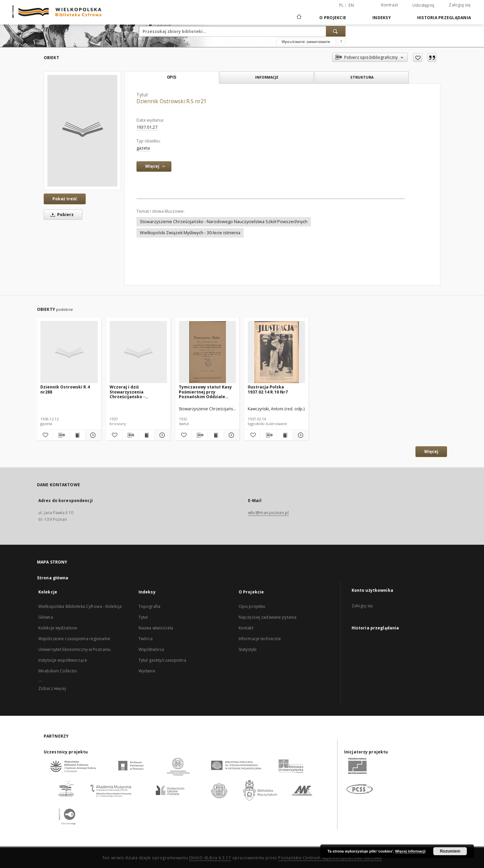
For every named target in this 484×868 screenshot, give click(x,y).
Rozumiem (450, 851)
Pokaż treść (65, 199)
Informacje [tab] (267, 77)
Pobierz (61, 215)
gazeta (143, 148)
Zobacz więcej (52, 688)
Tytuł (143, 617)
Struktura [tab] (362, 77)
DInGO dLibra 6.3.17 (210, 858)
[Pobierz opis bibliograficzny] (61, 435)
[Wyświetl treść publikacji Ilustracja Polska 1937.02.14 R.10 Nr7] (285, 435)
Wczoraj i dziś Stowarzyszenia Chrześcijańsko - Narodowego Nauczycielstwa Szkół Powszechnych (133, 392)
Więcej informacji (410, 851)
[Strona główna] (299, 17)
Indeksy (382, 18)
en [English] (351, 5)
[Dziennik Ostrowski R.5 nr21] (82, 131)
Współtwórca (151, 649)
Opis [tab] (172, 77)
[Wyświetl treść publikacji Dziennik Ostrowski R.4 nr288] (77, 435)
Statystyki (248, 649)
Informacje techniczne (260, 639)
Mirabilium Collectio (58, 671)
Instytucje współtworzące (63, 660)
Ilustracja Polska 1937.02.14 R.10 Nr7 (268, 389)
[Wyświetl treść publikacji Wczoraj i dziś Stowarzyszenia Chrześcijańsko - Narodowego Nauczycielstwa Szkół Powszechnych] (146, 435)
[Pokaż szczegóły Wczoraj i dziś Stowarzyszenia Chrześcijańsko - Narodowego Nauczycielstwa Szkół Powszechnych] (162, 435)
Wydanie (147, 671)
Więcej (431, 451)
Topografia (149, 606)
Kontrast (390, 5)
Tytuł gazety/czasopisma (162, 660)
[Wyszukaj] (336, 31)
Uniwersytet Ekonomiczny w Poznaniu (74, 649)
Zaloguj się (460, 5)
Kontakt (246, 628)
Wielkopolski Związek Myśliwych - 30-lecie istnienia (190, 233)
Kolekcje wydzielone (58, 628)
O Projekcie (333, 18)
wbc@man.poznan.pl (268, 513)
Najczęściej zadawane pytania (268, 617)
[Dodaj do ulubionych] (418, 57)
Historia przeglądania (444, 18)
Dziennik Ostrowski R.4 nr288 (65, 389)
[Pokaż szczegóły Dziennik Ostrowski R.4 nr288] (92, 435)
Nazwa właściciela (156, 628)
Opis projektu (252, 606)
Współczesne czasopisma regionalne (74, 639)
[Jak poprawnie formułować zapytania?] (341, 42)
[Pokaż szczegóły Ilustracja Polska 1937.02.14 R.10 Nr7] (300, 435)
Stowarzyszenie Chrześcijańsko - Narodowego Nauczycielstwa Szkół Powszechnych (224, 222)
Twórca (146, 639)
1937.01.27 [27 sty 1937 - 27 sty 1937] (147, 127)
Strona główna (53, 578)
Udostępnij (424, 5)
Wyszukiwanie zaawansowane (306, 42)
